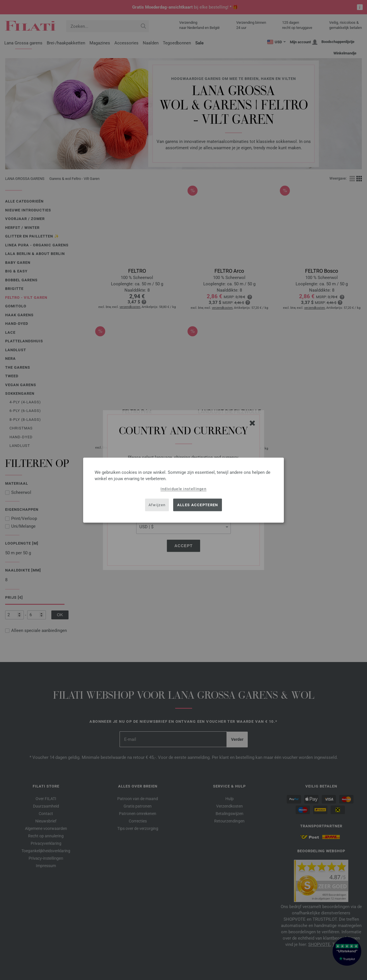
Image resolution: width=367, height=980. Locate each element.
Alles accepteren (198, 505)
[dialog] (183, 490)
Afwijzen (157, 505)
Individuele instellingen (183, 489)
